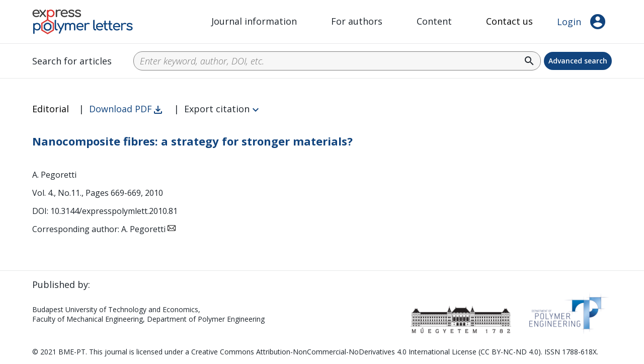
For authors (357, 21)
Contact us (509, 21)
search (529, 61)
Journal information (254, 21)
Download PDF (120, 109)
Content (434, 21)
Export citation (217, 109)
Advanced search (578, 61)
